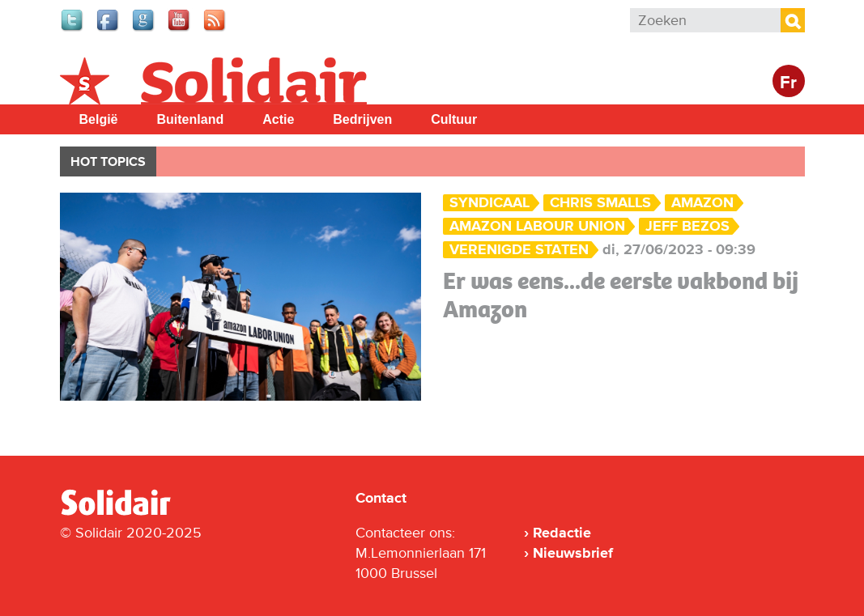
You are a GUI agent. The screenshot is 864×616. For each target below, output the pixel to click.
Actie (278, 119)
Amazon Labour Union (537, 226)
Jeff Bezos (687, 226)
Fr (788, 83)
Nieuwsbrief (573, 553)
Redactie (562, 533)
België (99, 119)
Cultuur (454, 119)
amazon (702, 203)
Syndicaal (489, 203)
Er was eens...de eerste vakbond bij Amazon (621, 295)
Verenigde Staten (519, 250)
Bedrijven (362, 119)
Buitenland (191, 119)
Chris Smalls (600, 203)
